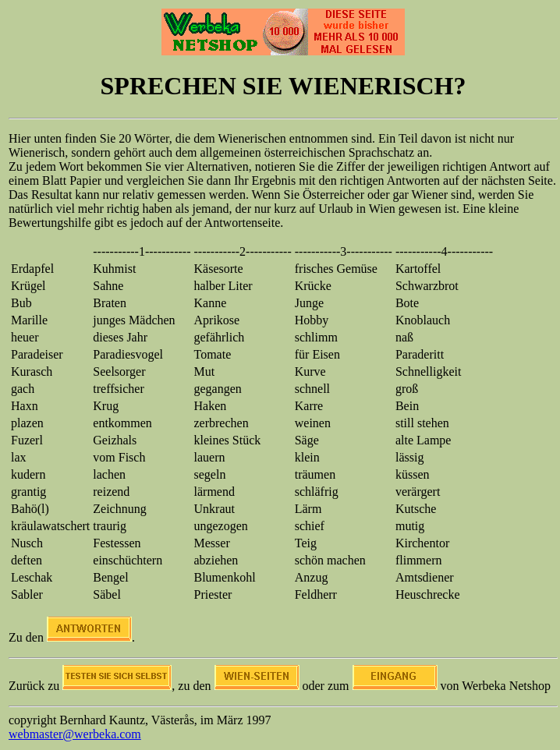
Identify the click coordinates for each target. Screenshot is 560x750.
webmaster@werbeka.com (75, 734)
